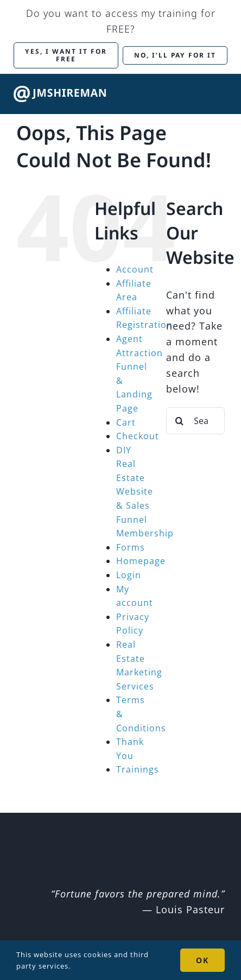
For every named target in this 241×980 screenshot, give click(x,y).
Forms (131, 547)
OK (202, 960)
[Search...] (195, 421)
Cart (126, 422)
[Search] (180, 421)
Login (129, 575)
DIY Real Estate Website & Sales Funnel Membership (145, 492)
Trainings (138, 769)
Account (135, 269)
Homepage (141, 561)
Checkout (138, 436)
